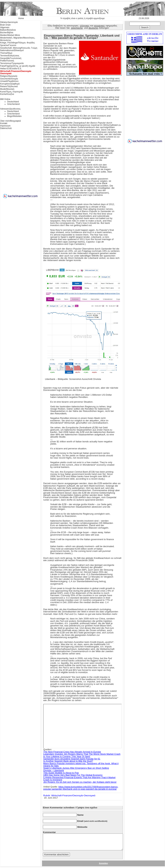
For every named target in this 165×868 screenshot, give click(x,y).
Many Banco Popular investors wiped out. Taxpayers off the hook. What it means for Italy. (81, 765)
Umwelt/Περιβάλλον (9, 81)
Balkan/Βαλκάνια (8, 30)
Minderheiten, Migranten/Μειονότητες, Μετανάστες (18, 39)
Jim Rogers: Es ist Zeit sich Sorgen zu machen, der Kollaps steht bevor (80, 782)
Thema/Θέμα (6, 53)
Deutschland (13, 102)
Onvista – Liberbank (54, 770)
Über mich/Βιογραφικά (10, 121)
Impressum (5, 126)
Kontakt (4, 123)
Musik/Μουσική (7, 89)
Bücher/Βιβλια (7, 33)
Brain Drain (5, 25)
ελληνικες (85, 26)
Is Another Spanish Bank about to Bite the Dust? (68, 761)
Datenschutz (6, 128)
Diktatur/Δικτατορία (9, 22)
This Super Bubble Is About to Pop (61, 773)
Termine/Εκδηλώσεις (10, 56)
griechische (77, 28)
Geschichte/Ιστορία (9, 79)
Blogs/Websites (14, 116)
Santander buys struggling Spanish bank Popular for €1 (72, 759)
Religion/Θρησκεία (9, 76)
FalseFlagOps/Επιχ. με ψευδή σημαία (18, 66)
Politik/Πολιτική (7, 61)
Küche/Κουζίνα (7, 94)
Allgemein (5, 27)
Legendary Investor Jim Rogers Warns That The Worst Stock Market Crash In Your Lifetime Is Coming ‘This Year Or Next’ (82, 755)
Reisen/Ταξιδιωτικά (9, 86)
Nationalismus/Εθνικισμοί (12, 50)
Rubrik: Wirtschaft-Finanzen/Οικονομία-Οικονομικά (69, 795)
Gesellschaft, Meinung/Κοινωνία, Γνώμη (19, 48)
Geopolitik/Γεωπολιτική (11, 58)
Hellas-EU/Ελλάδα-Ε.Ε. (11, 69)
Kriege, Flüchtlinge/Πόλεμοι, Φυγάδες (18, 43)
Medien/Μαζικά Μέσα (10, 35)
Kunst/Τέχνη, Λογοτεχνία (12, 92)
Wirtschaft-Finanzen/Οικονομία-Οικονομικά (16, 72)
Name (80, 815)
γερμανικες (99, 26)
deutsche (93, 28)
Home (21, 18)
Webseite (82, 827)
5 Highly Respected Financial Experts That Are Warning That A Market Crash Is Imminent (79, 779)
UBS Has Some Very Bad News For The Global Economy (73, 775)
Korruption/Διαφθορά (10, 84)
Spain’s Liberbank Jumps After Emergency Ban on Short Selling (76, 768)
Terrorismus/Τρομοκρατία (12, 63)
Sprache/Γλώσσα (8, 45)
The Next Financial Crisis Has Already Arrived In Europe (72, 752)
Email (92, 821)
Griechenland (13, 104)
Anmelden (103, 863)
